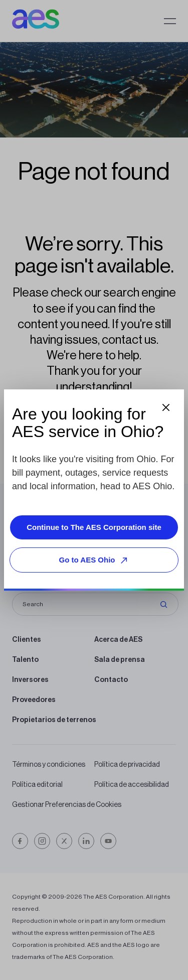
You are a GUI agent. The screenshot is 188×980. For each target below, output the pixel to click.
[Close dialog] (166, 407)
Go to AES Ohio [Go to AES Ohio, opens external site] (95, 560)
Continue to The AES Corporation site (94, 527)
